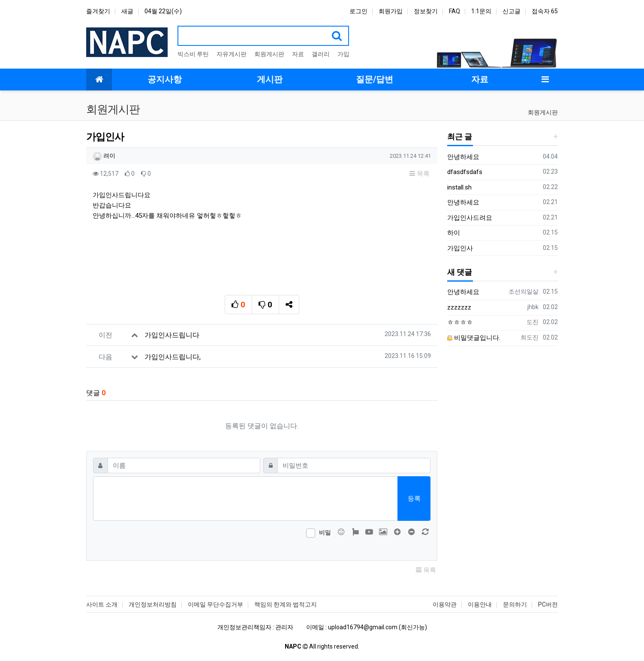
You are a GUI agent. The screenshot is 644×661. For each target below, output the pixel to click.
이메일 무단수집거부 (215, 604)
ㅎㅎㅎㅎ (460, 322)
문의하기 (515, 604)
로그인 (358, 11)
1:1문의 (481, 11)
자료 (298, 54)
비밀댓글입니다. (474, 338)
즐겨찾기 (98, 11)
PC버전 (548, 604)
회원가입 (391, 11)
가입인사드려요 (470, 218)
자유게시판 (232, 54)
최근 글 (460, 137)
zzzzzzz (459, 307)
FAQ (454, 11)
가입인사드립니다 (172, 335)
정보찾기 (426, 11)
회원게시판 (269, 54)
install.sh (459, 187)
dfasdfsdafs (465, 172)
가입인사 (460, 248)
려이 (104, 156)
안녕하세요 (463, 157)
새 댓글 (460, 272)
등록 (414, 499)
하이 (454, 233)
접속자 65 (545, 11)
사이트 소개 (102, 604)
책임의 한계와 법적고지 (286, 604)
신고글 (512, 11)
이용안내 (480, 604)
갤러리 (321, 54)
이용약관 (445, 604)
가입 (343, 54)
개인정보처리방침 (153, 604)
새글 (127, 11)
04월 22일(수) (163, 11)
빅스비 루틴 (193, 54)
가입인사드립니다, (173, 357)
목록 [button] (420, 174)
